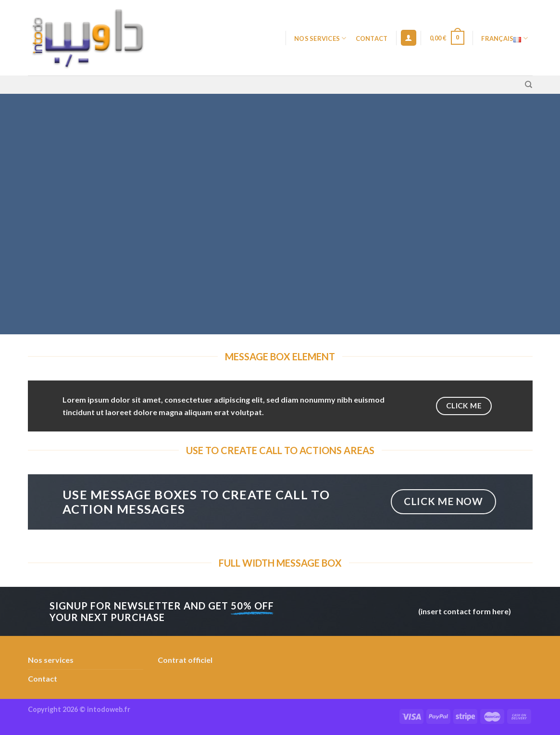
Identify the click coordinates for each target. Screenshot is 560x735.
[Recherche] (529, 85)
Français (504, 38)
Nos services (320, 38)
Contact (372, 38)
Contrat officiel (185, 660)
